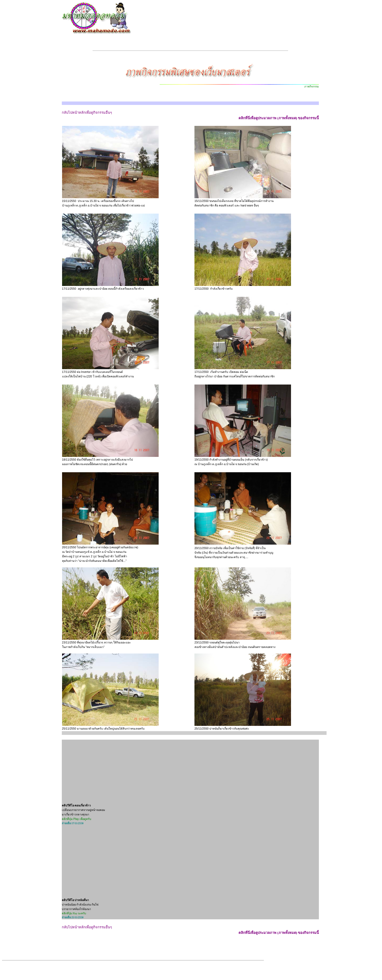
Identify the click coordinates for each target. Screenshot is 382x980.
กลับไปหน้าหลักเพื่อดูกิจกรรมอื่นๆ (87, 112)
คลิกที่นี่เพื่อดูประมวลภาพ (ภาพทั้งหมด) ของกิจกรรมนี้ (279, 118)
